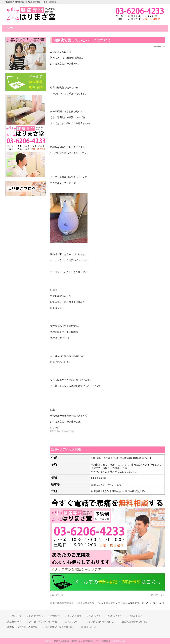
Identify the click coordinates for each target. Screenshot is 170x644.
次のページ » (158, 595)
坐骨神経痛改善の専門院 (134, 622)
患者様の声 (95, 616)
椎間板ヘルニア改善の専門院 (22, 627)
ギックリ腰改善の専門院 (101, 622)
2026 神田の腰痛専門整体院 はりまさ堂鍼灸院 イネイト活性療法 (82, 641)
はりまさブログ (73, 622)
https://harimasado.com (62, 431)
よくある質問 (74, 616)
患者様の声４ (14, 622)
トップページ (14, 616)
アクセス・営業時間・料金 (43, 622)
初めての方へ (36, 616)
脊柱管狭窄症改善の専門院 (59, 627)
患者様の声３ (136, 616)
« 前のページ (57, 595)
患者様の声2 (115, 616)
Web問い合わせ (89, 627)
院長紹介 (55, 616)
